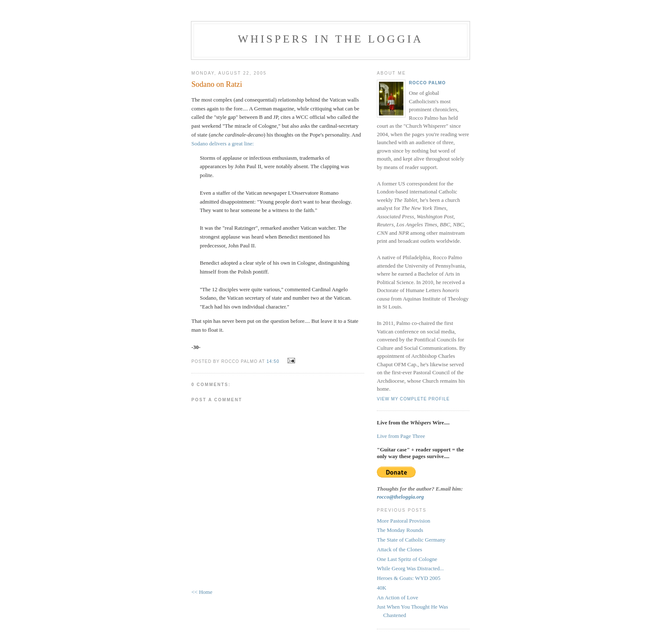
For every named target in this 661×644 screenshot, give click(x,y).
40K (382, 588)
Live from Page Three (401, 436)
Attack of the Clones (399, 549)
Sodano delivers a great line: (223, 144)
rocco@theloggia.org (400, 497)
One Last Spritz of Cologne (407, 559)
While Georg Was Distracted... (410, 568)
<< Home (202, 592)
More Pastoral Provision (403, 521)
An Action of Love (398, 597)
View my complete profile (413, 399)
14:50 (273, 361)
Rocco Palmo (427, 83)
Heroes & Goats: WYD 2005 (409, 578)
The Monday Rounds (400, 530)
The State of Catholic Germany (411, 540)
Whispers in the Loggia (330, 39)
